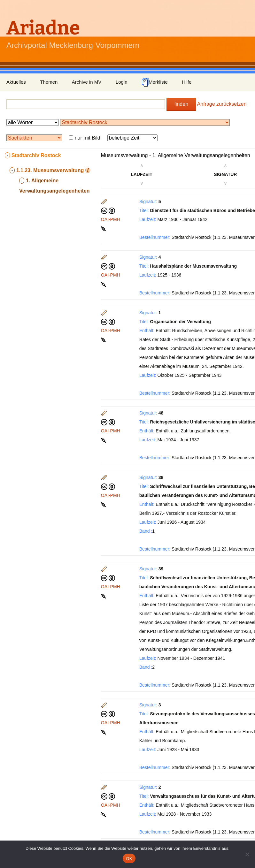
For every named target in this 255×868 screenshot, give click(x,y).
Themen (49, 82)
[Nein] (247, 854)
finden (181, 104)
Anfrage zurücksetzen (222, 104)
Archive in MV (87, 82)
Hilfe (187, 82)
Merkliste (155, 82)
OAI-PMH (111, 219)
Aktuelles (16, 82)
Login (122, 82)
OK (129, 859)
